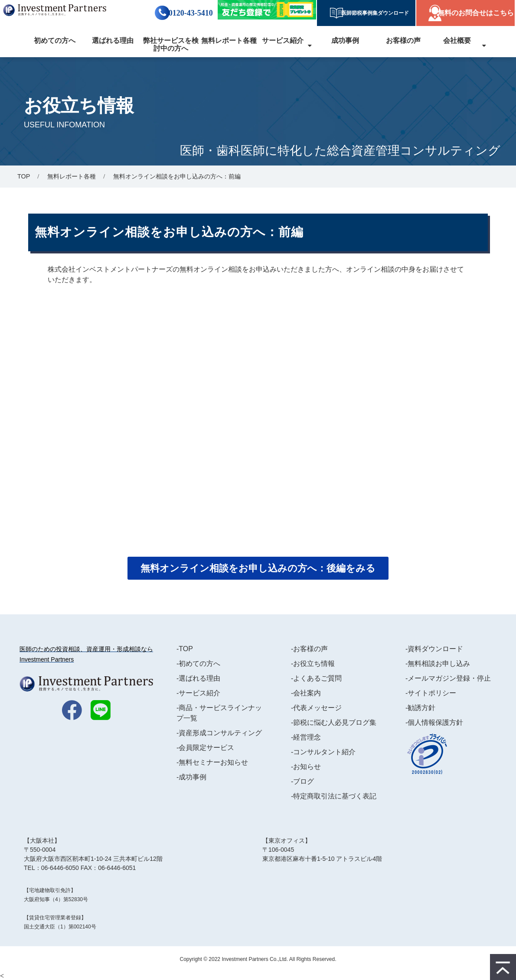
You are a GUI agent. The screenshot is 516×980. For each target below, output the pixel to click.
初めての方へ (55, 41)
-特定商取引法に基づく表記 (334, 796)
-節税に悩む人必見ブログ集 (334, 722)
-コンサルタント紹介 (323, 752)
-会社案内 (306, 693)
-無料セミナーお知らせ (212, 762)
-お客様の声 (309, 649)
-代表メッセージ (316, 708)
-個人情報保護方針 (434, 722)
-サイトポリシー (431, 693)
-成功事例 (191, 777)
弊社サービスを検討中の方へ (171, 44)
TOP (24, 176)
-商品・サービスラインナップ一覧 (219, 713)
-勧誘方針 (420, 708)
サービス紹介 (283, 41)
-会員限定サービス (205, 748)
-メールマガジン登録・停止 (448, 678)
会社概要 (457, 41)
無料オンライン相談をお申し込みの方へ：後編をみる (258, 568)
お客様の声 (403, 41)
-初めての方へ (198, 664)
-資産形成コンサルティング (219, 733)
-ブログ (302, 781)
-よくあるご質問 (316, 678)
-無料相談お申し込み (438, 664)
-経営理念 (306, 737)
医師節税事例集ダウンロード (372, 13)
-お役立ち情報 (313, 664)
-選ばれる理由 (198, 678)
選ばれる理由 (113, 41)
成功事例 (345, 41)
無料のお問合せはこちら (476, 13)
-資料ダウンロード (434, 649)
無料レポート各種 (229, 41)
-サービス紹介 (198, 693)
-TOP (185, 649)
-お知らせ (306, 767)
